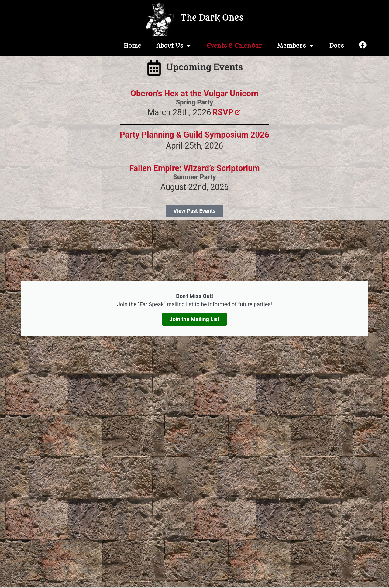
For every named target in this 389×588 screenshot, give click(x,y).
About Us (174, 46)
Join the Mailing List (194, 319)
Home (132, 46)
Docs (337, 46)
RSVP (227, 112)
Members (296, 46)
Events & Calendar (234, 46)
